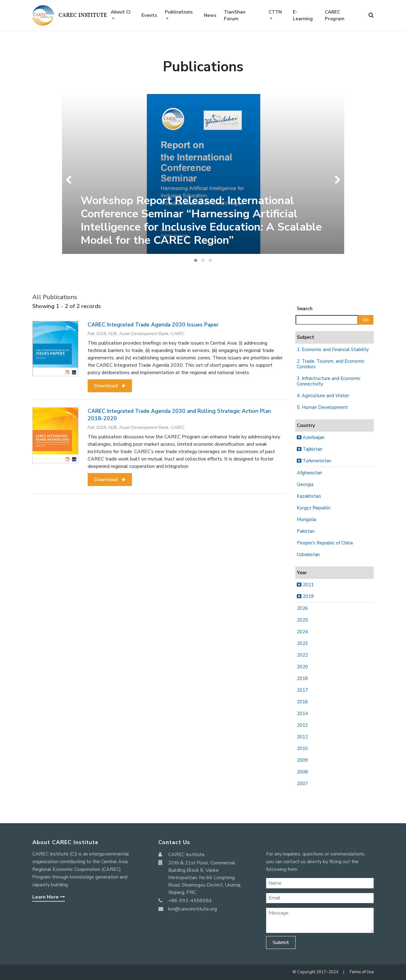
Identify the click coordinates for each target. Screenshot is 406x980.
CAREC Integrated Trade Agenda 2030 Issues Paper (153, 325)
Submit (281, 942)
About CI (121, 12)
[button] (196, 260)
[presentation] (70, 180)
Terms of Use (361, 972)
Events (149, 15)
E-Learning (303, 16)
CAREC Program (335, 16)
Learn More (49, 897)
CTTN (275, 12)
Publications (179, 12)
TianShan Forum (235, 16)
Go (366, 320)
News (210, 15)
